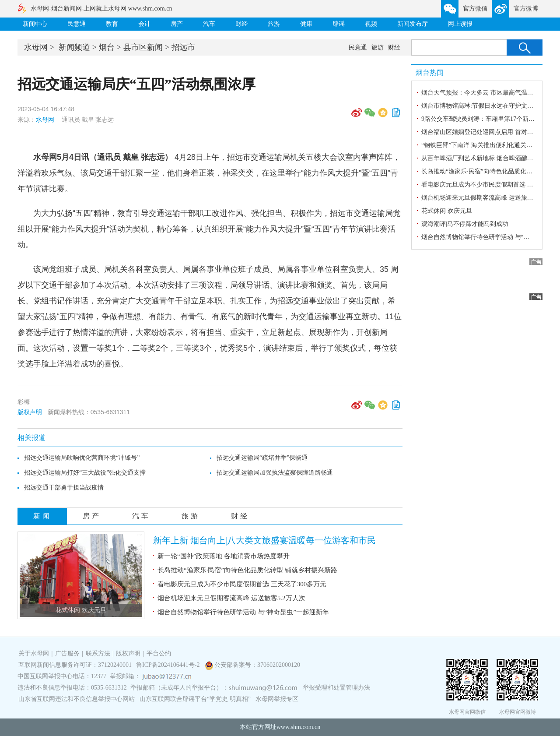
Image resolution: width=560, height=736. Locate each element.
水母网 (36, 47)
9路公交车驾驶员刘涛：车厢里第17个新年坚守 (484, 119)
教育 (112, 24)
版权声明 (30, 412)
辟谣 (339, 24)
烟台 (107, 47)
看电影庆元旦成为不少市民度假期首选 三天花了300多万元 (242, 584)
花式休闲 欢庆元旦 (81, 610)
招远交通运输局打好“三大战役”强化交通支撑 (85, 473)
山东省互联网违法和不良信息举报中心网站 (77, 699)
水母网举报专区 (277, 699)
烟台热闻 (430, 72)
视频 (371, 24)
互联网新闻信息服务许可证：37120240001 (75, 665)
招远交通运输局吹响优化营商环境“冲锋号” (82, 458)
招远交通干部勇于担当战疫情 (64, 488)
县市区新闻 (143, 47)
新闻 (42, 516)
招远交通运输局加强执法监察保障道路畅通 (275, 473)
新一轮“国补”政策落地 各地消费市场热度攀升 (224, 556)
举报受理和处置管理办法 (336, 688)
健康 (306, 24)
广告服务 (67, 653)
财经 (241, 24)
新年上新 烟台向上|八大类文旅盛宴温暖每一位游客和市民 (264, 540)
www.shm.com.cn (299, 727)
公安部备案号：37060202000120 (257, 665)
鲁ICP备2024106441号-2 (169, 665)
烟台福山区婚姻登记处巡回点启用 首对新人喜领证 (490, 132)
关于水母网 (35, 653)
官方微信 (475, 9)
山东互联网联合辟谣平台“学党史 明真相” (195, 699)
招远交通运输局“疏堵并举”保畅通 (262, 458)
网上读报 (460, 24)
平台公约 (159, 653)
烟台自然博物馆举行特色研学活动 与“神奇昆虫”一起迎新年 (243, 612)
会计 (144, 24)
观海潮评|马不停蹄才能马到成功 (465, 224)
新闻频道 (74, 47)
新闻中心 (35, 24)
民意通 (77, 24)
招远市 (183, 47)
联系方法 (98, 653)
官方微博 (526, 9)
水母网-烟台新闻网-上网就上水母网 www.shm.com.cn (101, 9)
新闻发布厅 (413, 24)
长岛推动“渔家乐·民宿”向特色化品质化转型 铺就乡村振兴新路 (247, 570)
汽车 (209, 24)
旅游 (274, 24)
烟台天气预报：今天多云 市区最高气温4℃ (479, 93)
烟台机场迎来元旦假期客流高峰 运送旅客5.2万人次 (231, 598)
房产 (177, 24)
